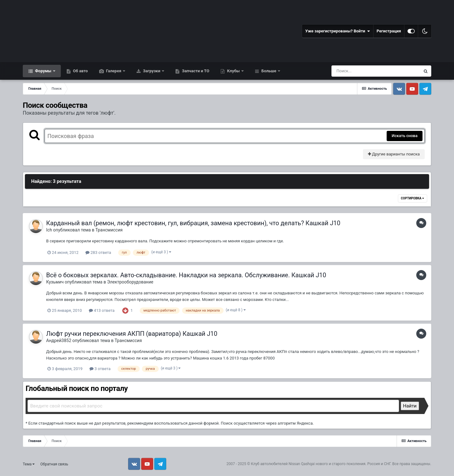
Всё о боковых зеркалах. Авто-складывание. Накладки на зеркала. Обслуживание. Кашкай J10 (186, 275)
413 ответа (102, 310)
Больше (269, 71)
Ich (49, 230)
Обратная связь (54, 464)
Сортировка (413, 198)
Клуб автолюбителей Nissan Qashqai (283, 464)
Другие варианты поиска (394, 154)
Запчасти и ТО (195, 71)
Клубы (233, 71)
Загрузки (152, 71)
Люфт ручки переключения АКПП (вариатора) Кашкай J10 (132, 334)
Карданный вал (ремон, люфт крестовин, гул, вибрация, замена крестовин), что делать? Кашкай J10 (193, 223)
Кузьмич (55, 282)
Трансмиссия (109, 230)
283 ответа (98, 252)
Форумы (43, 71)
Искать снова (405, 136)
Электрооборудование (130, 282)
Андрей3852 (59, 340)
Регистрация (389, 31)
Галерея (114, 71)
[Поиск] (364, 71)
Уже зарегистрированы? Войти (338, 31)
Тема (29, 464)
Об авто (80, 71)
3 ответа (100, 369)
